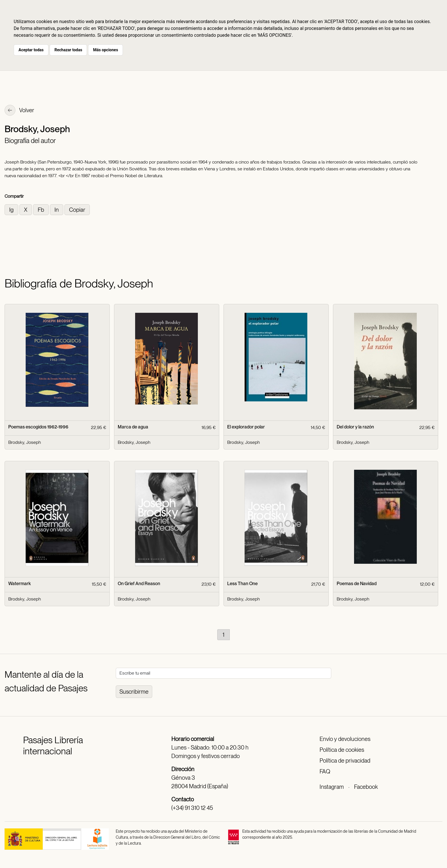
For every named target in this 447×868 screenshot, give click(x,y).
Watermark (20, 584)
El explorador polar (246, 427)
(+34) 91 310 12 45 (192, 808)
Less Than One (242, 584)
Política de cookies (342, 750)
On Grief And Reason (139, 584)
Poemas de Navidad (357, 584)
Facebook (366, 787)
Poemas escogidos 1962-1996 (38, 427)
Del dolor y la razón (355, 427)
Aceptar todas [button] (31, 50)
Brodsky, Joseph (25, 442)
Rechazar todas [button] (68, 50)
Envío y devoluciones (345, 739)
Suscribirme (134, 692)
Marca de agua (133, 427)
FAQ (325, 771)
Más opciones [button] (105, 50)
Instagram (332, 787)
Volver (19, 111)
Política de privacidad (345, 761)
